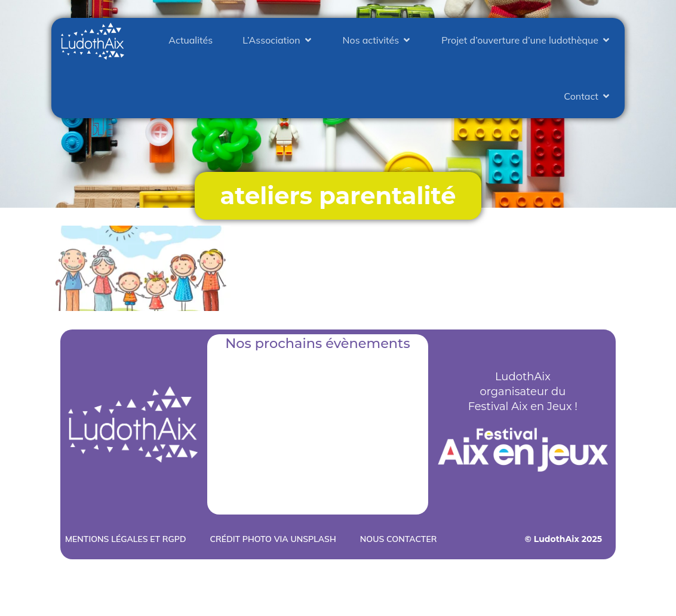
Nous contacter (399, 539)
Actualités (190, 40)
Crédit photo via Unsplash (273, 539)
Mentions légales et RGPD (126, 539)
